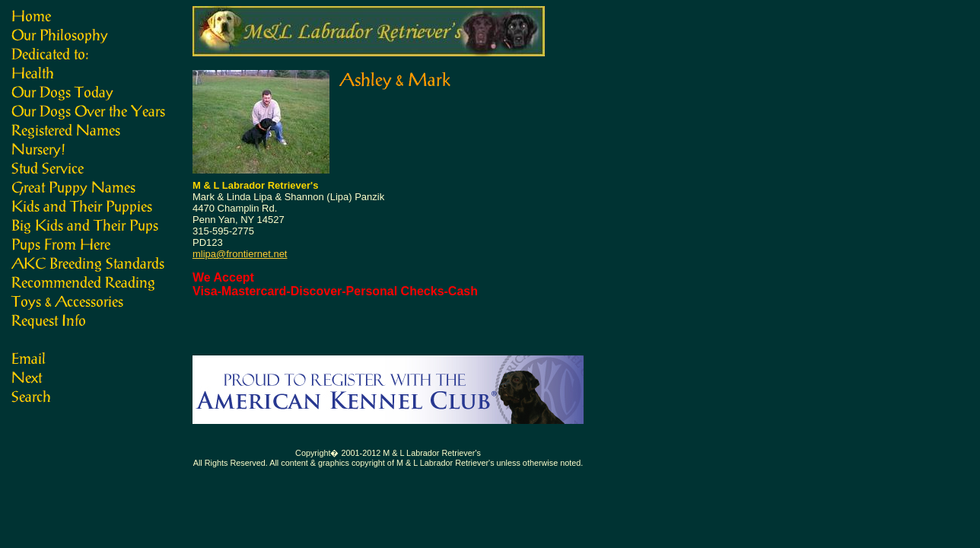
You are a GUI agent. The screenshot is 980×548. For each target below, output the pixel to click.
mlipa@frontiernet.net (240, 254)
